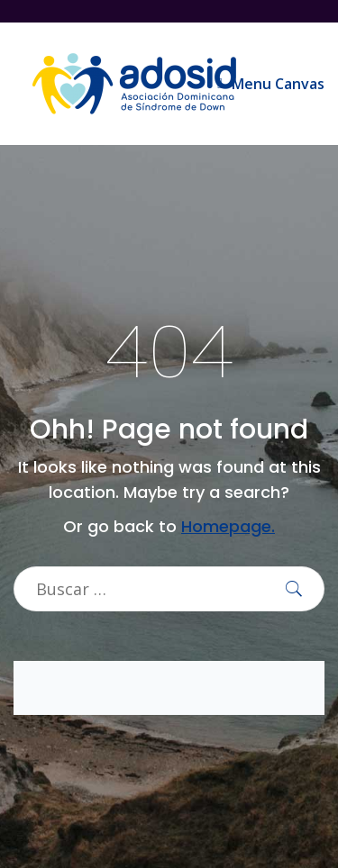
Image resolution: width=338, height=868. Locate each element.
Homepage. (228, 526)
